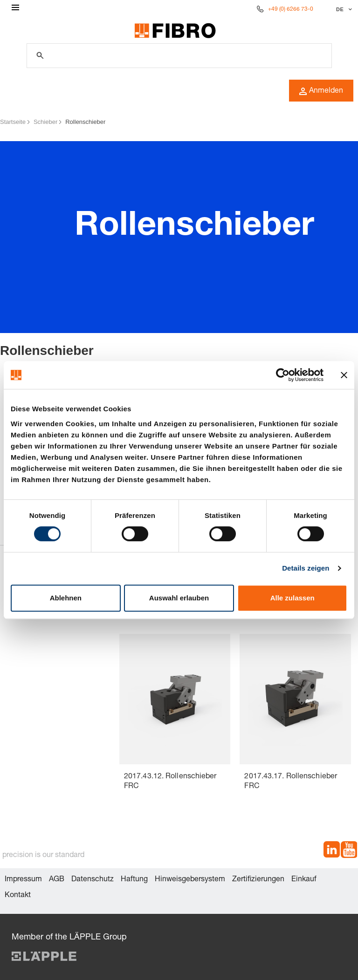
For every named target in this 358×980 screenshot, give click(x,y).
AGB (57, 880)
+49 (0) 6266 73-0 (291, 9)
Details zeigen (306, 568)
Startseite (13, 122)
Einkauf (304, 880)
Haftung (134, 880)
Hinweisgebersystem (190, 880)
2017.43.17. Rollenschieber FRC (291, 782)
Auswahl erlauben (179, 598)
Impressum (23, 880)
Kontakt (18, 896)
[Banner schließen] (344, 375)
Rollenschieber (85, 122)
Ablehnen (66, 598)
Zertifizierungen (258, 880)
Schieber (45, 122)
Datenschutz (93, 880)
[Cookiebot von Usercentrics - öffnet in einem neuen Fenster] (283, 375)
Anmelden (321, 91)
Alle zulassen (293, 598)
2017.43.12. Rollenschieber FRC (170, 782)
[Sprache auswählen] (343, 9)
